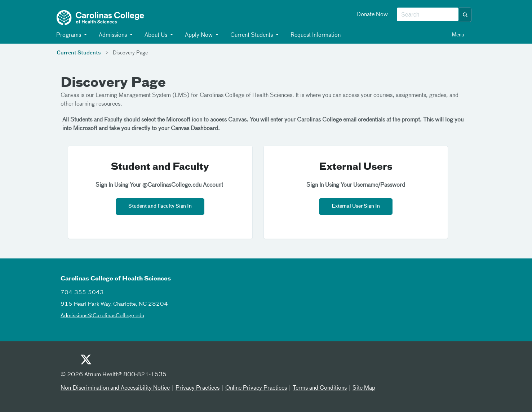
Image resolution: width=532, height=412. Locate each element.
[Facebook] (103, 362)
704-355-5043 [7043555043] (82, 293)
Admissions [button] (113, 35)
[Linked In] (138, 362)
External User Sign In (356, 206)
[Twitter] (85, 360)
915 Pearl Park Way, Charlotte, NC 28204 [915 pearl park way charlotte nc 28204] (114, 304)
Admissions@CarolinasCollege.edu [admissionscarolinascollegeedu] (102, 316)
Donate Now (372, 15)
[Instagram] (121, 362)
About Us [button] (156, 35)
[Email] (156, 362)
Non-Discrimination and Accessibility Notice (115, 388)
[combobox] (428, 15)
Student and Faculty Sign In (160, 206)
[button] (465, 15)
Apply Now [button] (199, 35)
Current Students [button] (252, 35)
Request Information (315, 35)
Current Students (79, 53)
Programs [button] (69, 35)
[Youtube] (68, 362)
